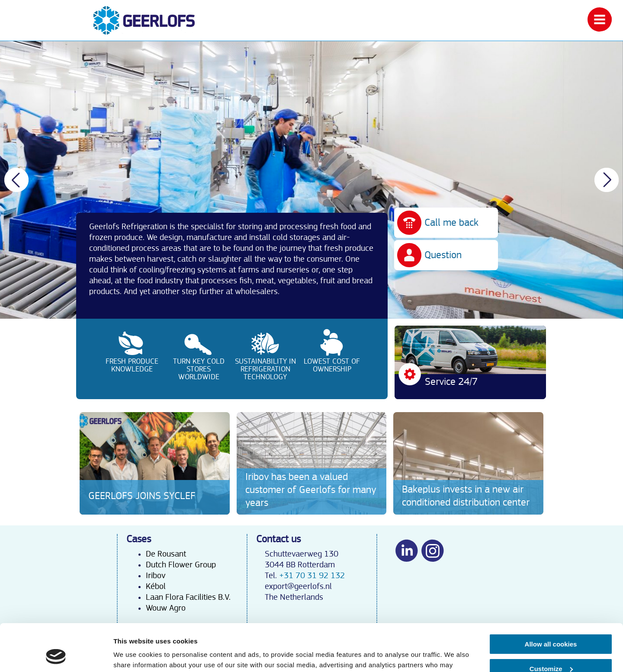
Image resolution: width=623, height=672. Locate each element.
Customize (551, 624)
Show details (133, 655)
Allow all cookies (551, 600)
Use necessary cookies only (551, 649)
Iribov (156, 576)
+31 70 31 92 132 (312, 576)
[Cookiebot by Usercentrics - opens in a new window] (56, 655)
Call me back (451, 223)
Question (443, 255)
